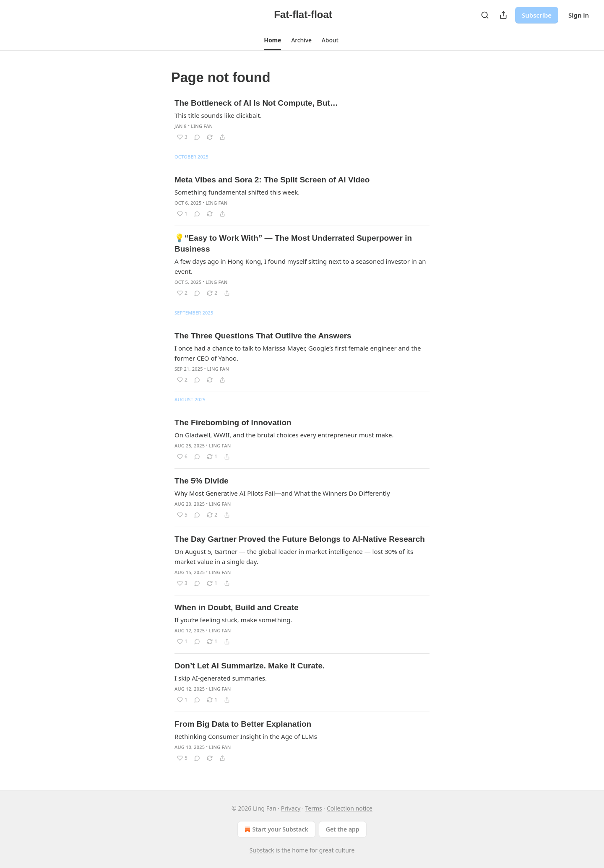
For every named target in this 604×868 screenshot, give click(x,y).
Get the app (343, 829)
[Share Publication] (503, 15)
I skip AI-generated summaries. (221, 678)
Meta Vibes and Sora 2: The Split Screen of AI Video (272, 180)
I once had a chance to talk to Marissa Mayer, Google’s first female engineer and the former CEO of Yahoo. (298, 353)
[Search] (485, 15)
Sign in (579, 15)
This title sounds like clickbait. (218, 115)
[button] (272, 40)
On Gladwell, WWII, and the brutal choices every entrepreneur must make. (284, 435)
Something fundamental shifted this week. (237, 192)
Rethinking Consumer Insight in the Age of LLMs (246, 736)
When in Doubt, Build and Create (237, 607)
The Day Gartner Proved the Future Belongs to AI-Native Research (300, 539)
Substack (262, 850)
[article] (302, 120)
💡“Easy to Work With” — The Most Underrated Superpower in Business (293, 243)
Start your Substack (275, 829)
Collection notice (350, 808)
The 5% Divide (202, 481)
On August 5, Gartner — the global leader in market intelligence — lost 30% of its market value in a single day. (294, 556)
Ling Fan (202, 126)
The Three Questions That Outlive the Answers (263, 336)
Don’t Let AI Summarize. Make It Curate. (250, 666)
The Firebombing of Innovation (233, 422)
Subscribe (537, 15)
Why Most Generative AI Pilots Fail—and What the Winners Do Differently (282, 493)
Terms (314, 808)
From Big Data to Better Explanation (243, 724)
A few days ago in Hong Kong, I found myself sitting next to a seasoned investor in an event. (300, 266)
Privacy (291, 808)
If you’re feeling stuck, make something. (233, 620)
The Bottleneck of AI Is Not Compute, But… (256, 103)
